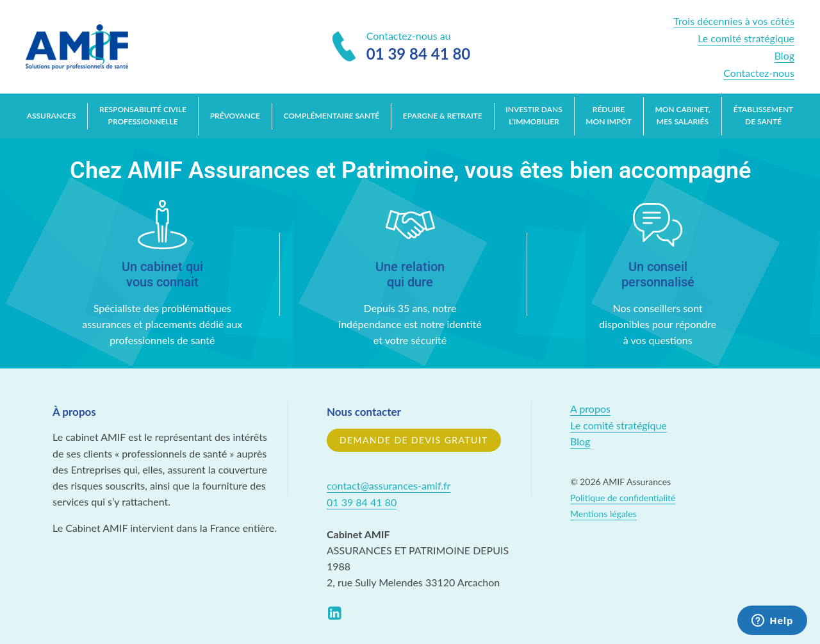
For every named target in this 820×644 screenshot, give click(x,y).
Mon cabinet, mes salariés (682, 115)
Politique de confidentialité (623, 498)
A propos (590, 409)
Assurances (52, 116)
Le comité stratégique (746, 38)
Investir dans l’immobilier (534, 115)
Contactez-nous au (402, 47)
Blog (784, 55)
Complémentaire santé (331, 116)
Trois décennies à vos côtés (734, 21)
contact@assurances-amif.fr (389, 485)
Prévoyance (235, 116)
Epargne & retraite (443, 116)
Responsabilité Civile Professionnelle (143, 115)
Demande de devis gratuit (414, 440)
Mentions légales (603, 514)
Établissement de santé (763, 115)
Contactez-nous (759, 73)
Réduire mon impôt (609, 115)
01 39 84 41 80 (362, 502)
